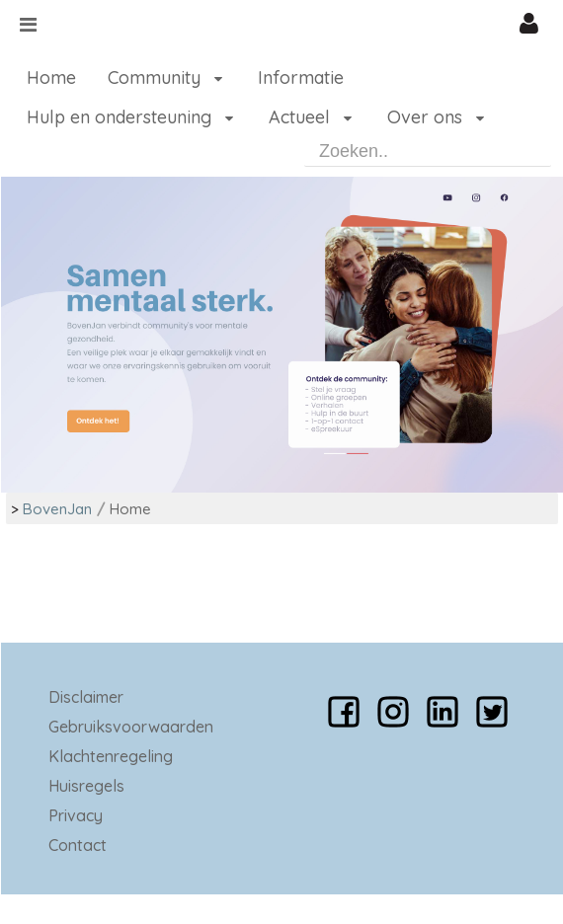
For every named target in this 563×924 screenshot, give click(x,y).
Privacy (76, 815)
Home (130, 509)
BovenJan (57, 509)
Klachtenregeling (111, 756)
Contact (78, 845)
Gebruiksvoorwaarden (131, 727)
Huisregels (86, 786)
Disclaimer (86, 697)
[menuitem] (51, 78)
